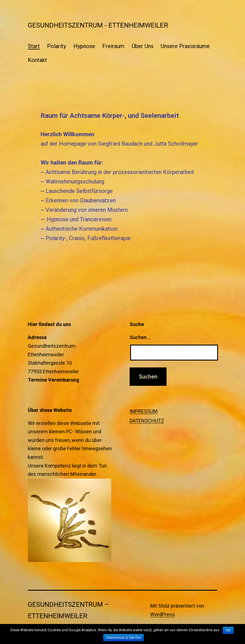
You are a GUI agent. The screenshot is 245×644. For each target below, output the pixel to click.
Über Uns (143, 46)
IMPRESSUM (143, 411)
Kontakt (37, 60)
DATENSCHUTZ (147, 421)
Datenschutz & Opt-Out (123, 638)
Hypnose (84, 46)
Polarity (56, 46)
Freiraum (113, 46)
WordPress (163, 614)
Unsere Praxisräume (185, 46)
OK (228, 630)
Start (34, 46)
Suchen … (140, 337)
